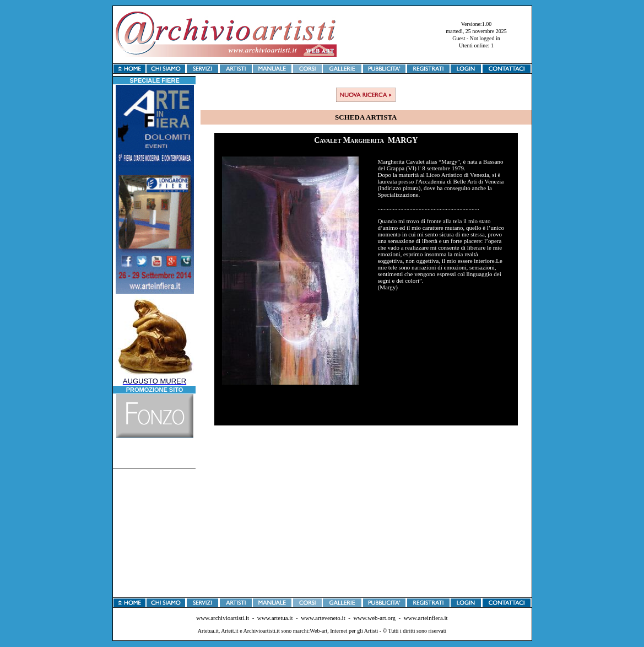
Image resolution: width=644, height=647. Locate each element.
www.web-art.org (374, 618)
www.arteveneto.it (323, 618)
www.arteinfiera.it (426, 618)
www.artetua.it (275, 618)
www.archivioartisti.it (223, 618)
